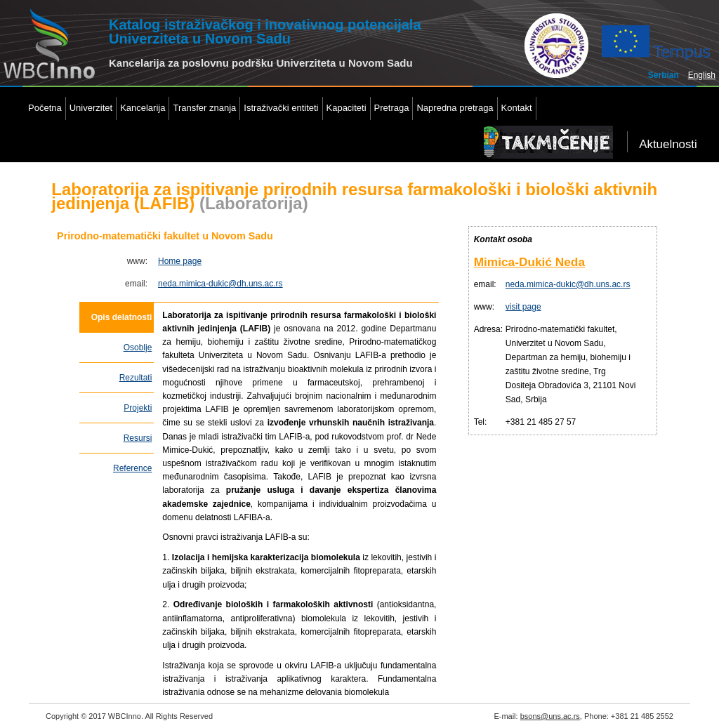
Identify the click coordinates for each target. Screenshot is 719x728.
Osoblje (138, 348)
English (702, 75)
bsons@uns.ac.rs (550, 716)
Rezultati (136, 378)
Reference (132, 468)
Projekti (138, 408)
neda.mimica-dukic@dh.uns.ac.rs (220, 284)
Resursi (138, 438)
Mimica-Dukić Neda (529, 262)
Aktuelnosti (668, 144)
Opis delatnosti (122, 317)
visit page (523, 307)
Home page (180, 261)
